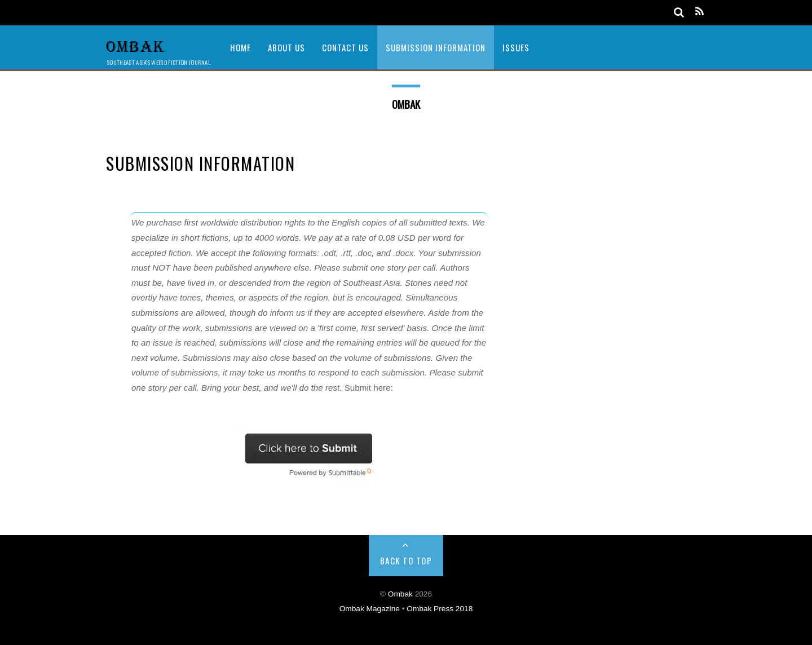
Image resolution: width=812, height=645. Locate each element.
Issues (516, 47)
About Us (286, 47)
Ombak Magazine (371, 609)
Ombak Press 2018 (440, 609)
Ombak (400, 594)
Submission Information (436, 47)
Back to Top (406, 560)
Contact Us (345, 47)
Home (240, 47)
